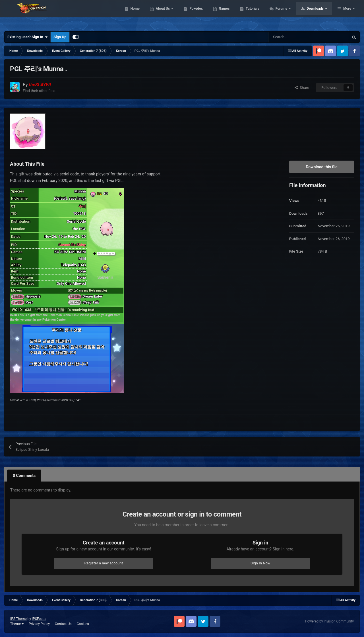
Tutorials (289, 14)
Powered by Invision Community (329, 621)
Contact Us (63, 624)
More (347, 14)
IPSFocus (39, 619)
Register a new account (104, 563)
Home (171, 14)
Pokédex (232, 14)
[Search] (297, 37)
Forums (318, 14)
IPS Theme (18, 619)
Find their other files (39, 91)
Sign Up (60, 37)
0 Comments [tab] (24, 476)
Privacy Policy (39, 624)
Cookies (83, 624)
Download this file (322, 167)
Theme (17, 624)
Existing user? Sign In (27, 37)
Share (302, 88)
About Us (199, 14)
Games (260, 14)
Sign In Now (260, 563)
